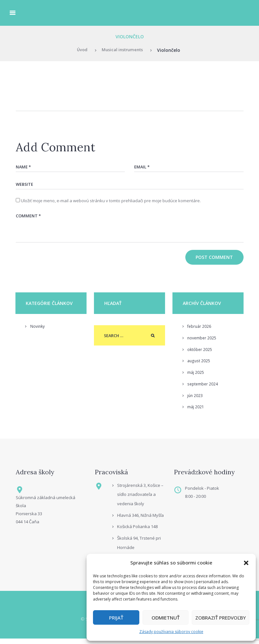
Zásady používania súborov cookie (171, 632)
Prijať (116, 618)
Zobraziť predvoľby (221, 618)
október (200, 354)
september (203, 389)
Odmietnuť (166, 618)
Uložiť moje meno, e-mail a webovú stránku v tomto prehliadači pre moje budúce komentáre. (111, 203)
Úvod (80, 50)
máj (196, 377)
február (200, 331)
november (202, 343)
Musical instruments (123, 50)
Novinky (38, 331)
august (199, 365)
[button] (246, 563)
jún (195, 400)
